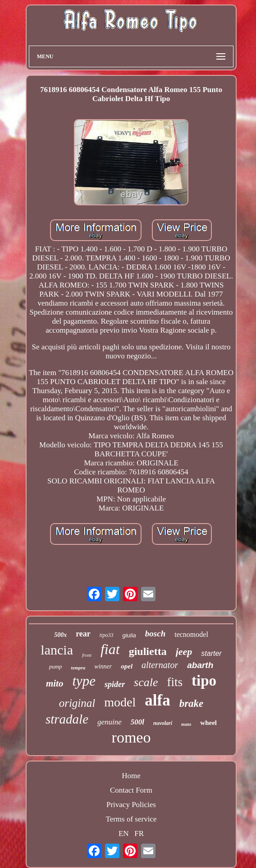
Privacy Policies (131, 805)
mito (55, 683)
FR (139, 833)
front (87, 655)
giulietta (148, 651)
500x (60, 635)
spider (115, 684)
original (77, 703)
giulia (129, 635)
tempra (78, 668)
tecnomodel (191, 634)
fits (175, 682)
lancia (57, 650)
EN (124, 833)
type (84, 681)
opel (127, 666)
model (120, 702)
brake (192, 703)
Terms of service (131, 819)
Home (131, 776)
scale (146, 682)
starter (211, 653)
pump (56, 666)
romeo (131, 737)
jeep (184, 652)
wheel (208, 723)
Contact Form (131, 790)
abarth (200, 665)
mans (186, 724)
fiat (110, 649)
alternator (160, 665)
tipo (204, 681)
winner (103, 666)
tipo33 (107, 635)
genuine (110, 722)
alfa (157, 700)
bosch (155, 634)
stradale (67, 719)
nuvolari (163, 723)
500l (137, 722)
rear (83, 634)
